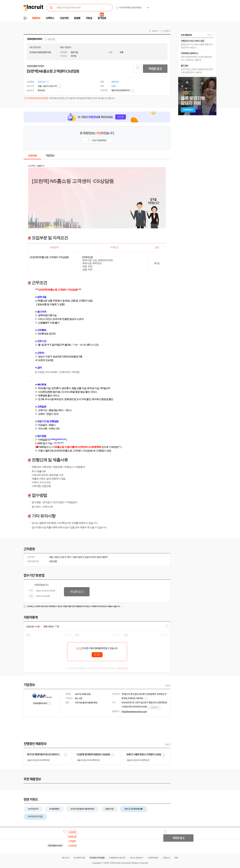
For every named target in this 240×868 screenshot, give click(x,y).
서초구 (63, 557)
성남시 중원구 (102, 557)
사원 (51, 561)
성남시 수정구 (90, 557)
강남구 (57, 557)
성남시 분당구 (79, 557)
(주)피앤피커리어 (35, 39)
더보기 (168, 686)
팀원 (55, 561)
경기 (69, 557)
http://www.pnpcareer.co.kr (134, 712)
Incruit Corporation (123, 863)
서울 (51, 557)
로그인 (79, 648)
